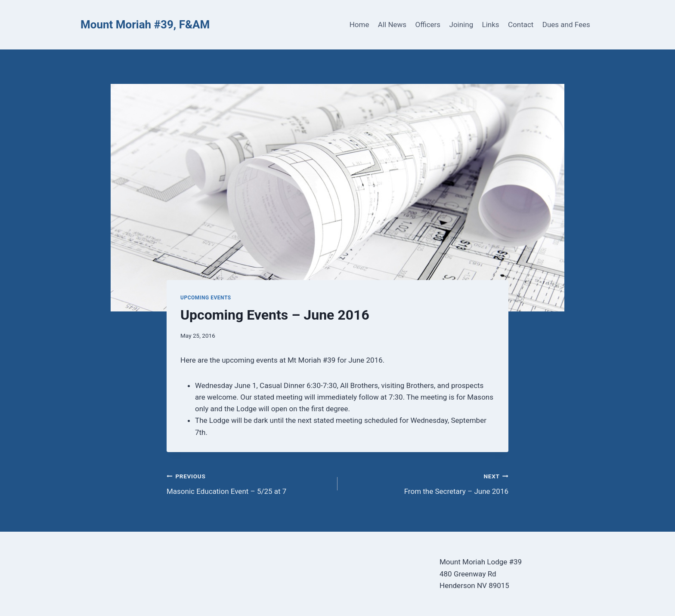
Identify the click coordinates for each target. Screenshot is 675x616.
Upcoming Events (206, 298)
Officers (428, 25)
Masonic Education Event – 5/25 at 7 (248, 483)
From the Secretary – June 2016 (427, 483)
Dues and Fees (566, 25)
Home (359, 25)
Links (491, 25)
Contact (521, 25)
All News (392, 25)
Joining (461, 25)
